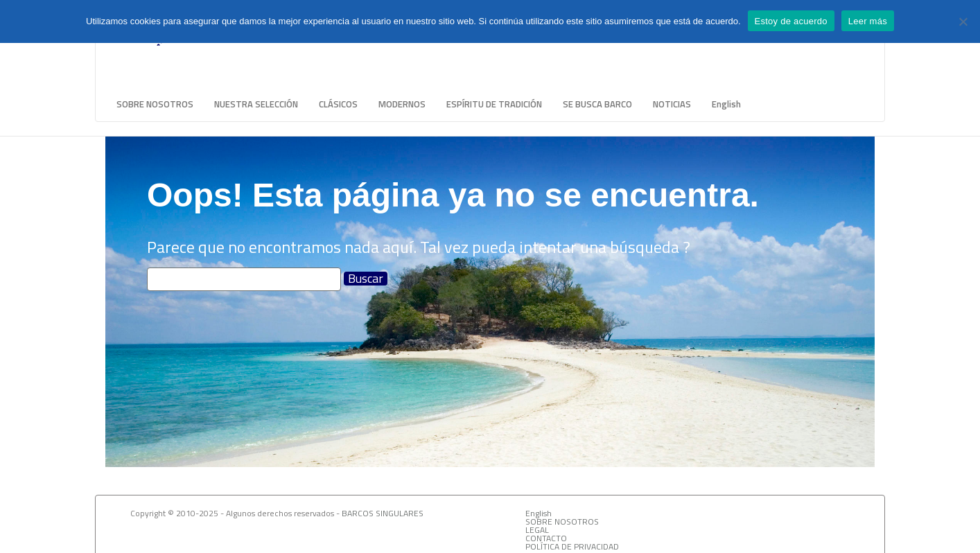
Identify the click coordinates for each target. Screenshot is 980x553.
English (726, 104)
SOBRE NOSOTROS (155, 104)
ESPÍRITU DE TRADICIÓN (494, 104)
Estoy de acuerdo (791, 21)
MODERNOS (402, 104)
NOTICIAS (672, 104)
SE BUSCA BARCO (597, 104)
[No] (963, 21)
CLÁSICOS (338, 104)
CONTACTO (546, 538)
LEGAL (537, 530)
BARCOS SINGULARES (383, 513)
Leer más (868, 21)
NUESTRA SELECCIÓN (256, 104)
